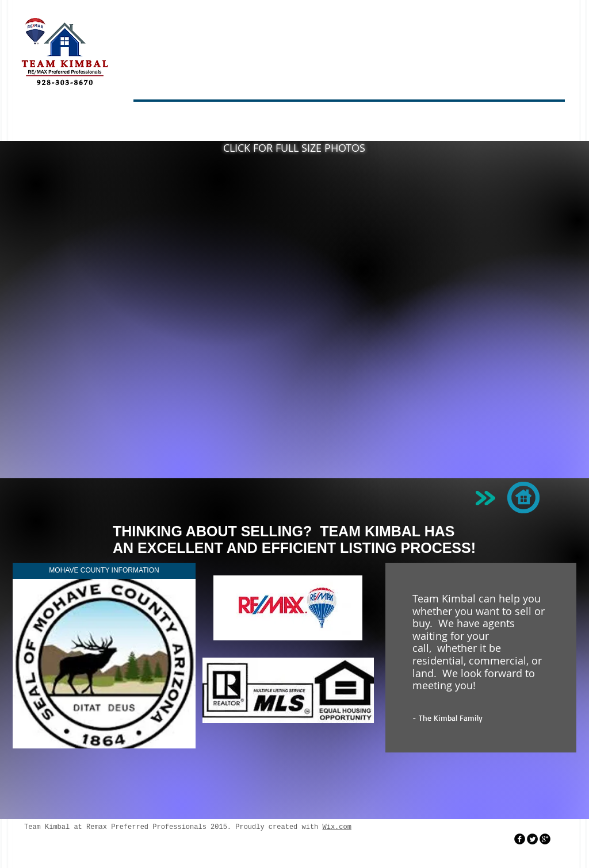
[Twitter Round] (532, 839)
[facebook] (520, 839)
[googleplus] (545, 839)
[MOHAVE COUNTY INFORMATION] (104, 571)
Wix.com (336, 827)
